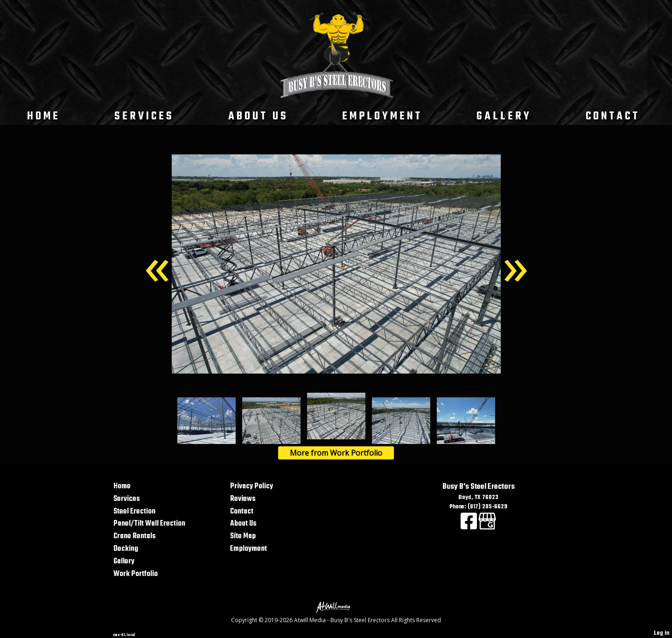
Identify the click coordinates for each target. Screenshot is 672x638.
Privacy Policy (252, 486)
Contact (613, 116)
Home (44, 116)
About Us (258, 116)
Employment (382, 116)
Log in (662, 633)
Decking (126, 549)
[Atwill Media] (336, 607)
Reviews (243, 499)
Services (144, 116)
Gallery (504, 116)
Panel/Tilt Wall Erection (149, 524)
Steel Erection (134, 511)
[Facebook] (469, 527)
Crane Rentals (135, 536)
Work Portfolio (136, 574)
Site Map (243, 536)
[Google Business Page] (487, 527)
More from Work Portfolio (336, 453)
